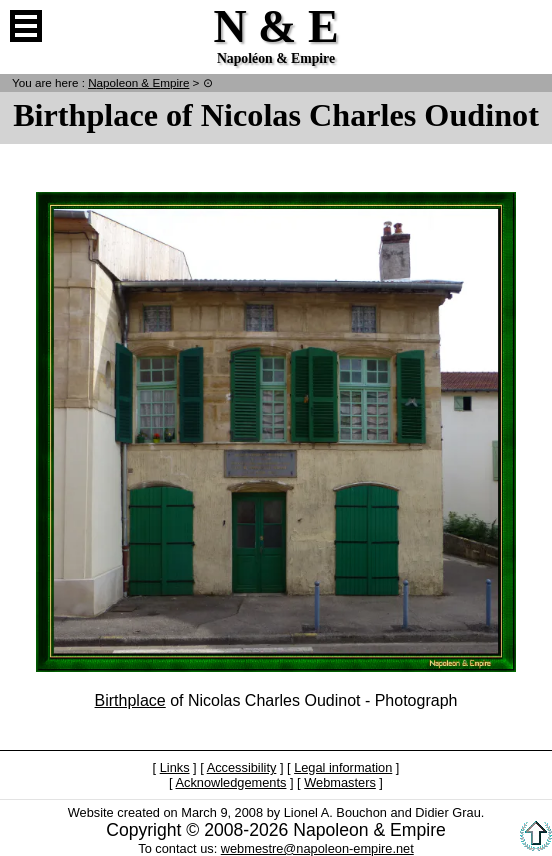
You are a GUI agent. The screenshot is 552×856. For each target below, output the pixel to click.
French (526, 26)
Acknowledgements (230, 782)
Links (175, 767)
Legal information (343, 767)
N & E (138, 82)
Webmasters (340, 782)
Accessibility (242, 767)
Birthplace (130, 700)
